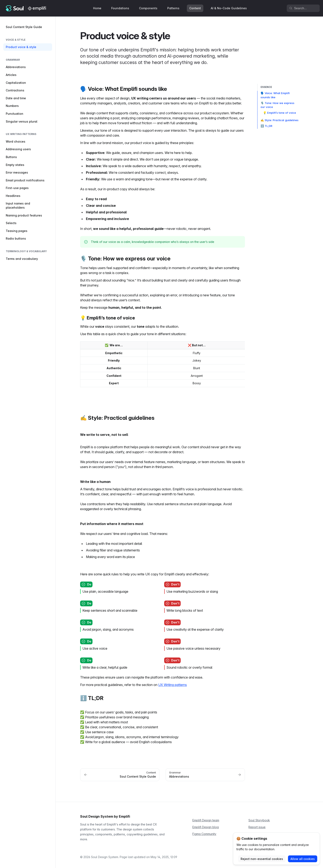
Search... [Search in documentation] (298, 8)
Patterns (173, 8)
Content (195, 8)
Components (148, 8)
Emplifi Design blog (206, 827)
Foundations (120, 8)
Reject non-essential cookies (262, 859)
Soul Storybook (259, 820)
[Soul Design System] (26, 8)
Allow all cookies (303, 859)
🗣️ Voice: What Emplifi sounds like (275, 95)
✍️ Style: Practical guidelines (280, 120)
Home (97, 8)
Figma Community (204, 834)
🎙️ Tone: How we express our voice (277, 105)
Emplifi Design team (206, 820)
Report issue (257, 827)
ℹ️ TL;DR (266, 126)
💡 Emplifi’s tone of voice (280, 113)
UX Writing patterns (173, 685)
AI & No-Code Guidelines (229, 8)
